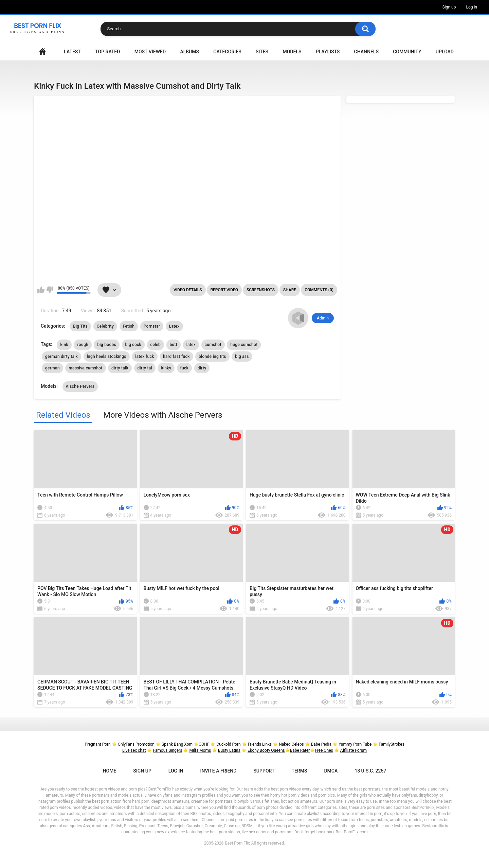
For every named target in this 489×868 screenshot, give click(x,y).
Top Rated (107, 52)
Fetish (129, 326)
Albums (189, 52)
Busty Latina (229, 750)
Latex (174, 326)
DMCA (331, 771)
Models (292, 52)
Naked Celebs (291, 744)
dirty (202, 368)
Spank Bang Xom (177, 744)
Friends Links (260, 744)
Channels (366, 52)
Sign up (449, 7)
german (52, 368)
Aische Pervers (80, 386)
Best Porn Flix (237, 843)
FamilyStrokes (391, 744)
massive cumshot (85, 368)
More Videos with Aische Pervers (163, 415)
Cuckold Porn (229, 744)
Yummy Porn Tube (355, 744)
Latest (72, 52)
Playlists (328, 52)
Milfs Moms (200, 750)
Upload (445, 52)
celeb (156, 345)
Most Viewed (150, 52)
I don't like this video (50, 290)
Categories (227, 52)
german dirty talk (61, 357)
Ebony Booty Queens (266, 750)
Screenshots (261, 290)
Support (264, 771)
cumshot (213, 345)
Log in (472, 7)
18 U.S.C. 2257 (370, 771)
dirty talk (120, 368)
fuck (185, 368)
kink (64, 345)
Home (42, 52)
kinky (166, 368)
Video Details (188, 290)
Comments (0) (319, 290)
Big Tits (80, 326)
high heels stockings (107, 357)
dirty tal (145, 368)
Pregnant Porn (97, 744)
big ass (242, 357)
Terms (299, 771)
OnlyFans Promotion (136, 744)
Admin (323, 318)
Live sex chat (134, 750)
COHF (204, 744)
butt (174, 345)
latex (191, 345)
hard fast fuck (176, 357)
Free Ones (324, 750)
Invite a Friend (219, 771)
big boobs (107, 345)
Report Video (224, 290)
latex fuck (144, 357)
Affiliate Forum (354, 750)
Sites (262, 52)
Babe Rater (300, 750)
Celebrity (105, 326)
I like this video (41, 290)
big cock (133, 345)
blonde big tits (212, 357)
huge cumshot (244, 345)
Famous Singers (167, 750)
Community (407, 52)
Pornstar (152, 326)
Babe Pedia (321, 744)
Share (290, 290)
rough (83, 345)
